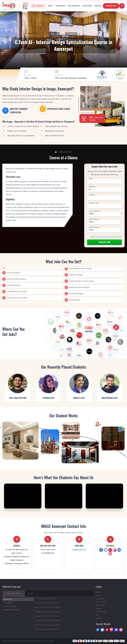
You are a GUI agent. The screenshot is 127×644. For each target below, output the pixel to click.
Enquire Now (111, 6)
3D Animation (8, 599)
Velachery (47, 625)
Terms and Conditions (105, 237)
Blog (97, 615)
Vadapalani (48, 621)
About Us (99, 592)
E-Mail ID (92, 195)
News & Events (101, 602)
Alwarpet (47, 603)
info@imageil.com (79, 550)
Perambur (47, 612)
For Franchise (74, 6)
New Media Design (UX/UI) (12, 610)
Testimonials (100, 599)
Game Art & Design (9, 606)
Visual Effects (8, 603)
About (51, 6)
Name (91, 179)
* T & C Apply (50, 641)
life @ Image (87, 6)
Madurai (47, 629)
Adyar (46, 599)
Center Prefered (95, 227)
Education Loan (101, 612)
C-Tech (31, 593)
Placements (61, 6)
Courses (40, 6)
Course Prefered (95, 211)
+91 (89, 189)
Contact (98, 6)
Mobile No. (93, 187)
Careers (99, 608)
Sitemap (99, 618)
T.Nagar (46, 616)
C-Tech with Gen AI (14, 593)
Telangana (71, 34)
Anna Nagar (48, 607)
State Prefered (94, 219)
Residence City (94, 203)
